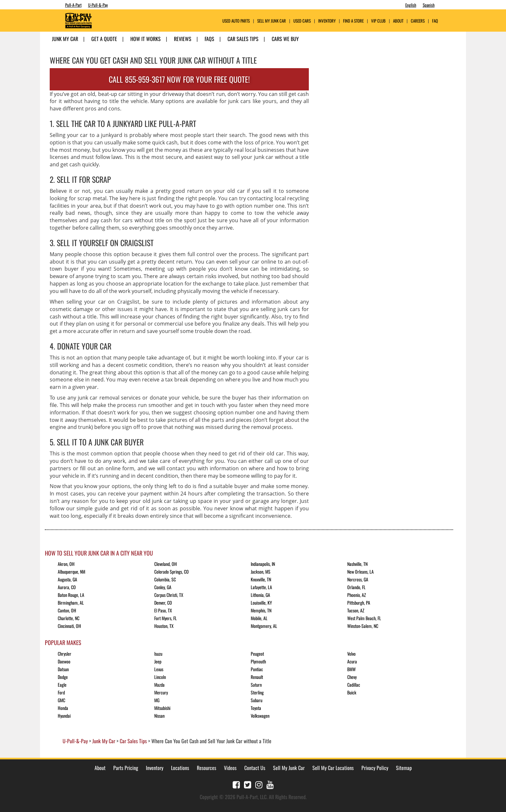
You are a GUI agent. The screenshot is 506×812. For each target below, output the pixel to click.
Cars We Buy (285, 39)
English (411, 5)
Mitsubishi (162, 708)
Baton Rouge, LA (71, 595)
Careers (418, 21)
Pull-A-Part (73, 5)
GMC (61, 700)
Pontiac (257, 669)
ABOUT (398, 21)
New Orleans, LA (360, 572)
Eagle (62, 685)
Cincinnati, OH (69, 626)
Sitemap (404, 768)
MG (157, 700)
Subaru (257, 700)
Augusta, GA (67, 579)
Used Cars (302, 21)
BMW (351, 669)
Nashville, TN (357, 564)
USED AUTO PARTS (236, 21)
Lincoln (160, 677)
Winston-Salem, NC (363, 626)
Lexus (159, 669)
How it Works (146, 39)
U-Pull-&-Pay (98, 5)
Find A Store (353, 21)
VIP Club (378, 21)
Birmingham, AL (71, 603)
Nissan (159, 716)
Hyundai (64, 716)
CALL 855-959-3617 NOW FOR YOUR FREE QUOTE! (179, 79)
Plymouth (258, 661)
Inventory (327, 21)
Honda (63, 708)
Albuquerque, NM (71, 572)
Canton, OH (67, 610)
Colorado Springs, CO (172, 572)
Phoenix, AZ (357, 595)
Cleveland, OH (166, 564)
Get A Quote (104, 39)
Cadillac (354, 685)
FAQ (435, 21)
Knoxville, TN (261, 579)
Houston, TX (164, 626)
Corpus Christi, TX (169, 595)
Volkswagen (260, 716)
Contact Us (255, 768)
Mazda (159, 685)
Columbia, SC (165, 579)
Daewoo (64, 661)
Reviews (183, 39)
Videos (230, 768)
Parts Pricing (126, 768)
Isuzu (158, 654)
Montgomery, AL (264, 626)
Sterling (257, 692)
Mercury (161, 692)
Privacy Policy (375, 768)
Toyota (256, 708)
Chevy (352, 677)
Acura (352, 661)
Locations (180, 768)
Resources (207, 768)
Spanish (429, 5)
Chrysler (65, 654)
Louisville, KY (261, 603)
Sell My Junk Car (272, 21)
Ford (61, 692)
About (100, 768)
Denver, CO (163, 603)
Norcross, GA (358, 579)
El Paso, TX (163, 610)
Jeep (158, 661)
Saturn (256, 685)
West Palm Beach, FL (364, 618)
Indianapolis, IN (263, 564)
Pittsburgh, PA (359, 603)
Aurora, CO (67, 587)
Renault (257, 677)
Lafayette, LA (261, 587)
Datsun (63, 669)
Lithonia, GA (260, 595)
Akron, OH (66, 564)
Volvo (351, 654)
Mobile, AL (259, 618)
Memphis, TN (261, 610)
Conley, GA (163, 587)
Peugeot (257, 654)
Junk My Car (65, 39)
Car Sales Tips (243, 39)
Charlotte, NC (69, 618)
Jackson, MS (261, 572)
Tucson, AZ (356, 610)
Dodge (63, 677)
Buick (352, 692)
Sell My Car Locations (333, 768)
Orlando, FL (356, 587)
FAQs (209, 39)
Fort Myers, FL (166, 618)
